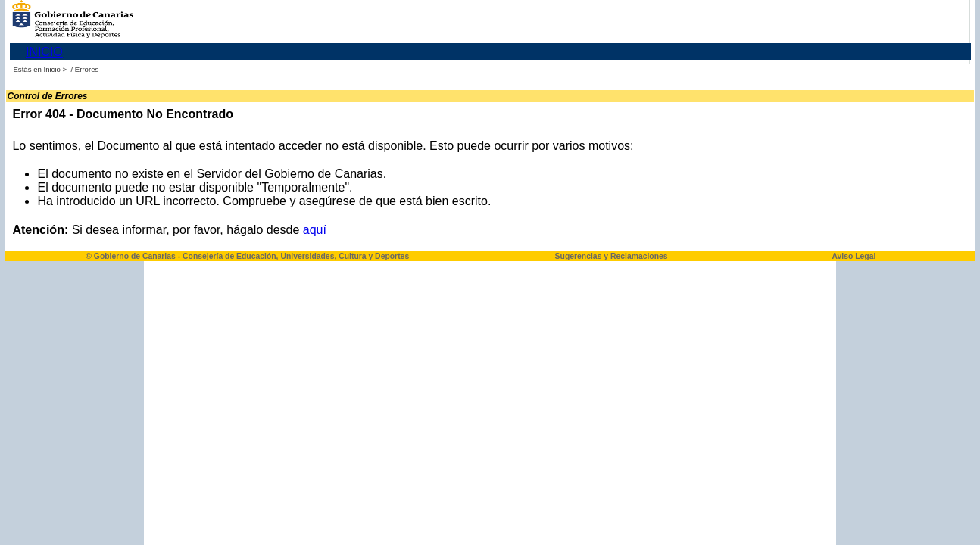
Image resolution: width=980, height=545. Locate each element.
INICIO (44, 52)
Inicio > (56, 69)
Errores (87, 69)
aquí (315, 230)
